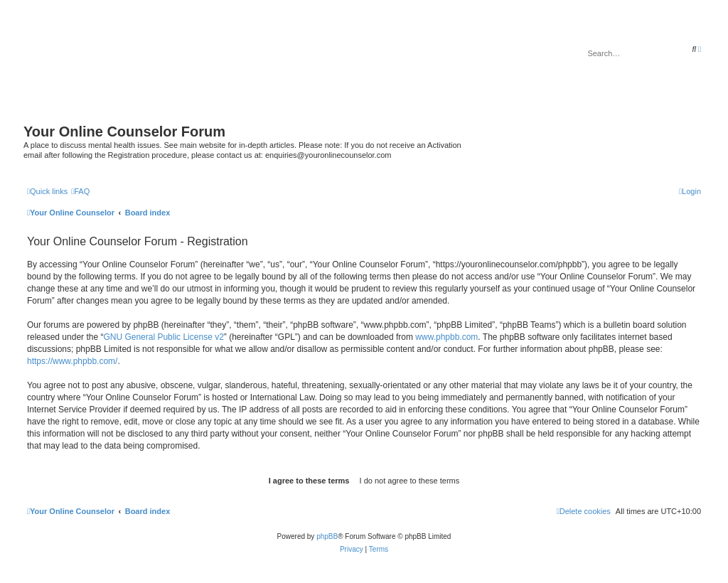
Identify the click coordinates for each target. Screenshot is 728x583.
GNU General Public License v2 (163, 337)
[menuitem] (80, 191)
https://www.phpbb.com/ (72, 361)
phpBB (327, 536)
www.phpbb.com (446, 337)
